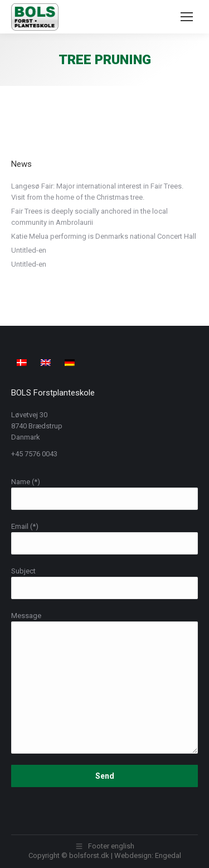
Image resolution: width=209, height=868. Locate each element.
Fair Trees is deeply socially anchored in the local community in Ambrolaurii (89, 217)
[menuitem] (23, 362)
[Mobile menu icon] (187, 17)
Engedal (168, 855)
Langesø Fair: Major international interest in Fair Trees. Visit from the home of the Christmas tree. (97, 192)
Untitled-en (29, 250)
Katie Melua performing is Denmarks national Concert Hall (104, 236)
